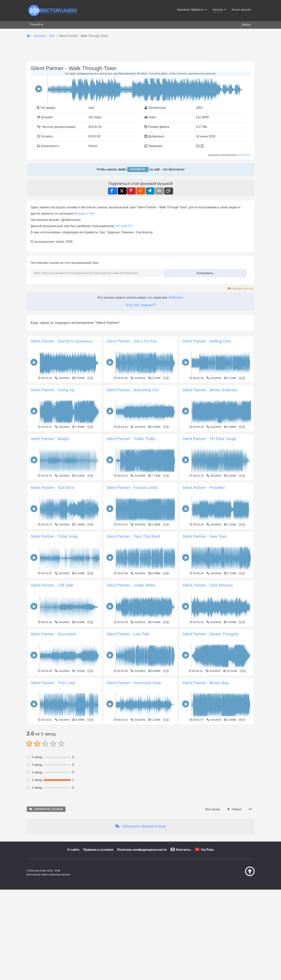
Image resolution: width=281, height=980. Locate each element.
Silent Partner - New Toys (204, 536)
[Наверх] (240, 930)
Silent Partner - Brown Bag (205, 683)
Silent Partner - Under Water (131, 585)
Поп (91, 214)
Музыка (80, 214)
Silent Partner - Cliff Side (52, 585)
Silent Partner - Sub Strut (52, 488)
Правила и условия (98, 904)
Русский (35, 24)
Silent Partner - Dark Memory (208, 585)
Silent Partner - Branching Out (133, 390)
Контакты (183, 904)
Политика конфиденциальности (142, 904)
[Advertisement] (140, 753)
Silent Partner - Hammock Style (134, 683)
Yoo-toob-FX (244, 155)
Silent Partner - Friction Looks (132, 488)
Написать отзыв (46, 864)
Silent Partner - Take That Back (133, 536)
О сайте (73, 904)
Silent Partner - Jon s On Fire (132, 341)
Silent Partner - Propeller (204, 488)
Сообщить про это (240, 288)
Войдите (138, 169)
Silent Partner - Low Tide (128, 634)
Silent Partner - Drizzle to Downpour (62, 341)
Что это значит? (140, 305)
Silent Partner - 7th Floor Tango (209, 439)
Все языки (213, 864)
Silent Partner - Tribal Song (54, 536)
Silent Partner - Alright (50, 439)
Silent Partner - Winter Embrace (210, 390)
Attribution (176, 297)
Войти (246, 25)
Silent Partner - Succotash (53, 634)
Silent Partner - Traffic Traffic (131, 439)
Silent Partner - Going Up (52, 390)
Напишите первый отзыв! (140, 881)
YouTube (207, 904)
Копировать (204, 272)
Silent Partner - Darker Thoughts (210, 634)
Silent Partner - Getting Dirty (207, 341)
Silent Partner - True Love (53, 683)
